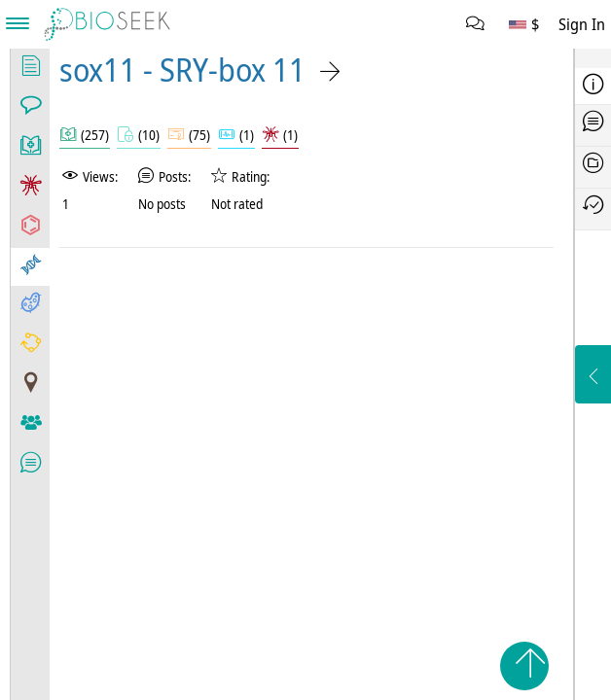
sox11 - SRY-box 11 (182, 70)
